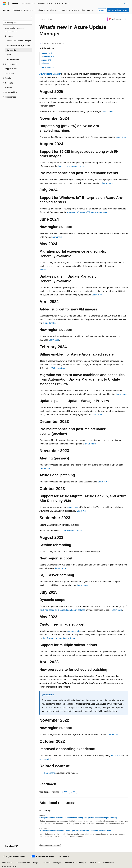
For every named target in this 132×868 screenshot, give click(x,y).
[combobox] (18, 23)
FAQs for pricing (58, 368)
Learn (42, 19)
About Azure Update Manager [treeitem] (19, 41)
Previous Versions (23, 863)
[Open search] (120, 3)
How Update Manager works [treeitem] (19, 45)
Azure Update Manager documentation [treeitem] (14, 30)
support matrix (49, 323)
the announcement (72, 531)
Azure (50, 19)
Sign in (126, 3)
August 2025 (47, 53)
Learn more (107, 111)
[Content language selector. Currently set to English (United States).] (14, 857)
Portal (102, 10)
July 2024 (45, 63)
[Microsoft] (5, 3)
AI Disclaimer (7, 863)
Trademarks (108, 863)
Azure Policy (116, 756)
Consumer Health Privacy (74, 863)
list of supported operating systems (59, 638)
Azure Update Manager (50, 74)
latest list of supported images (72, 166)
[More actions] (126, 19)
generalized (73, 631)
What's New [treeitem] (12, 50)
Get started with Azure (118, 10)
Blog (35, 863)
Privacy (56, 863)
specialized (73, 507)
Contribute (46, 863)
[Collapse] (31, 17)
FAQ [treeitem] (9, 55)
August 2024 (47, 60)
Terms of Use (95, 863)
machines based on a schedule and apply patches (62, 610)
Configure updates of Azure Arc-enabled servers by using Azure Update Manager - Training (78, 818)
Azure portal (45, 759)
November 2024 (48, 56)
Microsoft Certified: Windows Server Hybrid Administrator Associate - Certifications (75, 831)
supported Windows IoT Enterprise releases (87, 212)
